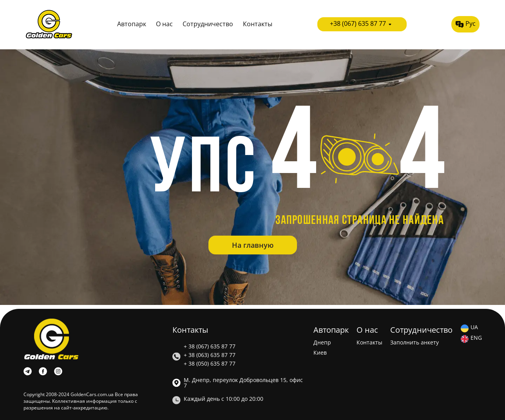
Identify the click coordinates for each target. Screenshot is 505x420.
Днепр (322, 342)
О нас (164, 24)
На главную (252, 245)
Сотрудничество (208, 24)
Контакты (258, 24)
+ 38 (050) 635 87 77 (210, 364)
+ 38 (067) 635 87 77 (210, 346)
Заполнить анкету (414, 342)
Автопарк (132, 24)
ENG (476, 338)
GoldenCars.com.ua (92, 394)
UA (474, 328)
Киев (320, 353)
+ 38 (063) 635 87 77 (210, 355)
